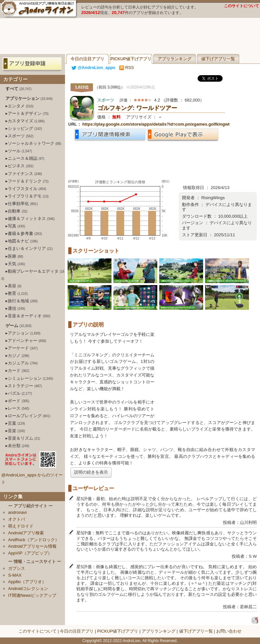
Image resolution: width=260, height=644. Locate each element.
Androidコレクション (28, 589)
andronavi (17, 512)
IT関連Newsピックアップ (32, 595)
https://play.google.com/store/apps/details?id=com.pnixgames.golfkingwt (156, 124)
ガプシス (17, 568)
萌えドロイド (21, 526)
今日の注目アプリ (87, 59)
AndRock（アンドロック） (34, 540)
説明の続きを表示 (91, 472)
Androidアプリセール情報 (32, 546)
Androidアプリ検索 (26, 533)
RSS (127, 68)
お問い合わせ (229, 631)
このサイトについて (241, 6)
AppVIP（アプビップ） (30, 553)
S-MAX (15, 575)
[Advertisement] (130, 36)
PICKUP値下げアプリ (131, 59)
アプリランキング (175, 59)
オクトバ (17, 519)
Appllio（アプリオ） (27, 582)
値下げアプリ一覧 (218, 59)
